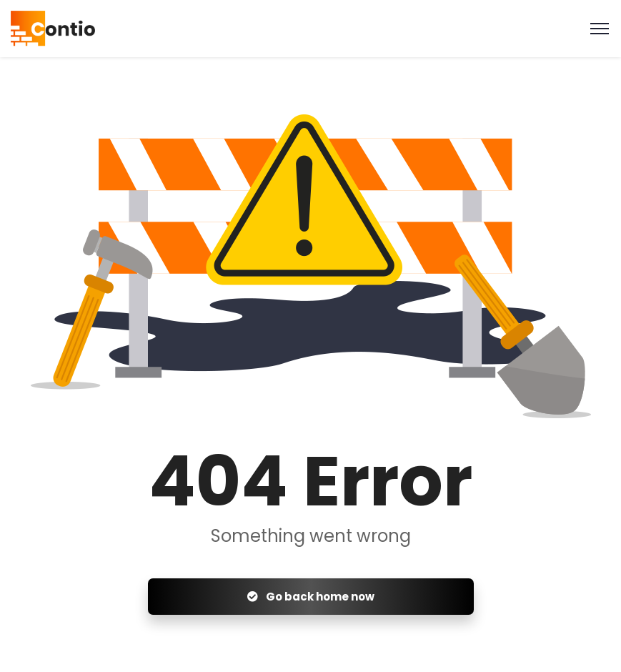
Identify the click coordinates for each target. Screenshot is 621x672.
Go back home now (311, 597)
